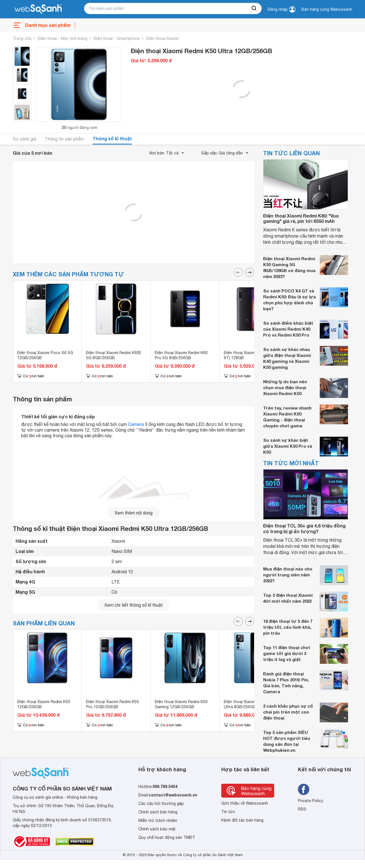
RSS (302, 809)
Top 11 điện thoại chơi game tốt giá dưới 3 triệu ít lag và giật (287, 653)
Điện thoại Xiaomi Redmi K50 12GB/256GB (44, 704)
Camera (136, 424)
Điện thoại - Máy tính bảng (63, 38)
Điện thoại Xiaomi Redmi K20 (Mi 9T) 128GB (254, 355)
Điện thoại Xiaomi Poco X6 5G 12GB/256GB (45, 355)
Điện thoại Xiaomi (162, 38)
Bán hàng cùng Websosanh (327, 9)
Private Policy (311, 801)
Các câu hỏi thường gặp (161, 804)
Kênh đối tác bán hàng (242, 820)
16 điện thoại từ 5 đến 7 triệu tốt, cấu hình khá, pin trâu (288, 627)
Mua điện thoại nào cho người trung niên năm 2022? (288, 575)
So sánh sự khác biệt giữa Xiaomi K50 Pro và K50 (288, 446)
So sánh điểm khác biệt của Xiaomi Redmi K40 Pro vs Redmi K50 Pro (288, 329)
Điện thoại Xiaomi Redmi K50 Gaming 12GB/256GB (181, 704)
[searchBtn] (254, 8)
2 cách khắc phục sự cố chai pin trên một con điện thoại (288, 712)
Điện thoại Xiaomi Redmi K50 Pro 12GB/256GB (112, 704)
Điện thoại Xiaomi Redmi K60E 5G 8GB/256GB (114, 355)
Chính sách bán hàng (158, 812)
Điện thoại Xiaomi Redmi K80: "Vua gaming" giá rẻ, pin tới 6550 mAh (301, 218)
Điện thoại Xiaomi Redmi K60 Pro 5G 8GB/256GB (181, 355)
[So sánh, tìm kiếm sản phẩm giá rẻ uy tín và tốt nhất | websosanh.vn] (38, 9)
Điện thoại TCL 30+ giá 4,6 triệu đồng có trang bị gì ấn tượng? (304, 528)
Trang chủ (22, 38)
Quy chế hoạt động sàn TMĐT (167, 837)
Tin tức (228, 812)
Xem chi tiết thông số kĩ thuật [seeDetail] (134, 605)
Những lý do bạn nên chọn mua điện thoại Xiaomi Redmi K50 (285, 387)
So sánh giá (24, 139)
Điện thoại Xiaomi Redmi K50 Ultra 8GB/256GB (250, 704)
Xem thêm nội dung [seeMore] (134, 513)
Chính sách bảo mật (157, 829)
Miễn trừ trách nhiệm (158, 820)
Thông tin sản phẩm (64, 139)
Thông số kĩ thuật (112, 138)
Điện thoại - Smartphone (117, 38)
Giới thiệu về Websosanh (245, 803)
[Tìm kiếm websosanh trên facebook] (304, 789)
